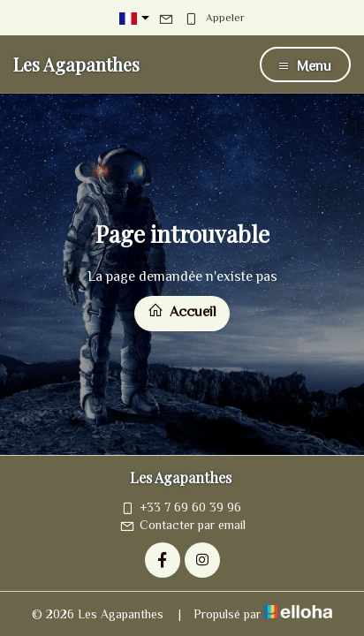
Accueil (182, 311)
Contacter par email (182, 525)
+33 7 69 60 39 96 (180, 507)
